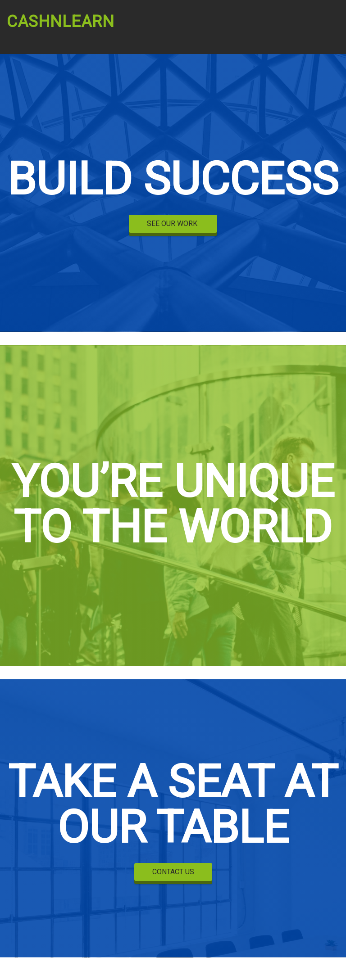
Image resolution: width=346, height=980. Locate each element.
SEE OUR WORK (173, 224)
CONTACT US (173, 872)
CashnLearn (61, 22)
